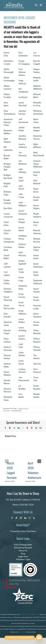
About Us (23, 551)
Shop (23, 553)
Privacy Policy (22, 632)
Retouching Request (23, 548)
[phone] (34, 518)
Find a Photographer (23, 545)
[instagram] (21, 518)
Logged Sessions (23, 409)
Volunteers (7, 411)
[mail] (30, 518)
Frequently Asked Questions (23, 531)
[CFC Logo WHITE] (23, 589)
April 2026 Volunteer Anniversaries (35, 470)
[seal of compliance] (30, 564)
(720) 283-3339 (26, 505)
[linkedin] (25, 518)
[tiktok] (16, 518)
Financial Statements (26, 614)
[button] (7, 461)
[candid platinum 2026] (16, 564)
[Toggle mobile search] (36, 5)
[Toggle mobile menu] (41, 5)
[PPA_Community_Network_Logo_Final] (23, 579)
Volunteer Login (23, 559)
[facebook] (12, 518)
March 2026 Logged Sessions (12, 470)
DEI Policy (36, 614)
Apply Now (23, 556)
